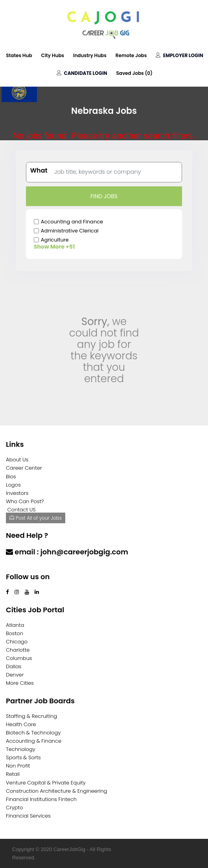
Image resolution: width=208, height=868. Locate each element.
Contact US (22, 510)
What (39, 171)
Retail (13, 774)
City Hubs (53, 55)
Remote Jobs (131, 55)
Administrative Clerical (70, 231)
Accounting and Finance (72, 222)
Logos (13, 485)
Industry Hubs (90, 55)
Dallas (14, 666)
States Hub (19, 55)
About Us (17, 460)
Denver (15, 675)
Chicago (17, 642)
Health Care (21, 724)
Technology (21, 749)
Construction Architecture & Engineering (56, 791)
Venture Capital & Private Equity (46, 783)
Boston (15, 633)
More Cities (20, 683)
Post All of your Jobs (36, 518)
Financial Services (28, 816)
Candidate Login (82, 73)
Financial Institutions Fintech (41, 799)
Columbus (19, 658)
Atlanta (15, 625)
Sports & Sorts (23, 757)
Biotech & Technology (33, 733)
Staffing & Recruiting (31, 716)
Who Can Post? (25, 501)
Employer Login (179, 55)
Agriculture (55, 240)
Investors (17, 493)
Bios (11, 477)
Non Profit (18, 766)
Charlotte (18, 650)
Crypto (15, 808)
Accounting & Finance (34, 741)
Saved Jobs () (134, 73)
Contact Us (27, 567)
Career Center (24, 468)
